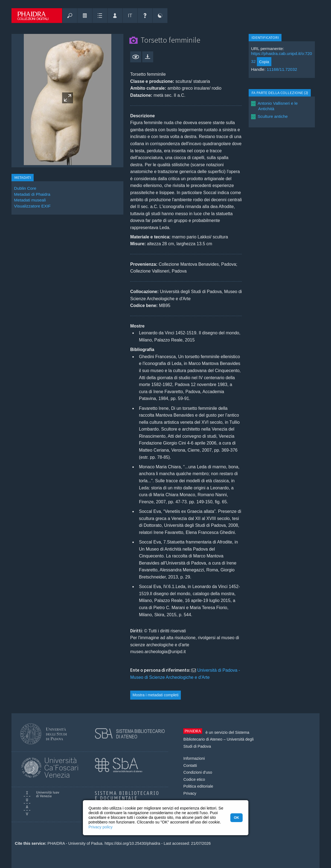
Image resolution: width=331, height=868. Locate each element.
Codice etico (194, 779)
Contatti (190, 765)
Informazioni (194, 758)
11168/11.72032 (282, 69)
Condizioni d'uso (198, 772)
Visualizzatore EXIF (32, 206)
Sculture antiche (273, 116)
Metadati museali (30, 200)
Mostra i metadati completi (156, 695)
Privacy (190, 793)
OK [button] (236, 818)
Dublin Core (25, 188)
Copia (264, 62)
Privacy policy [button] (101, 827)
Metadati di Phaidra (32, 194)
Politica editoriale (198, 786)
